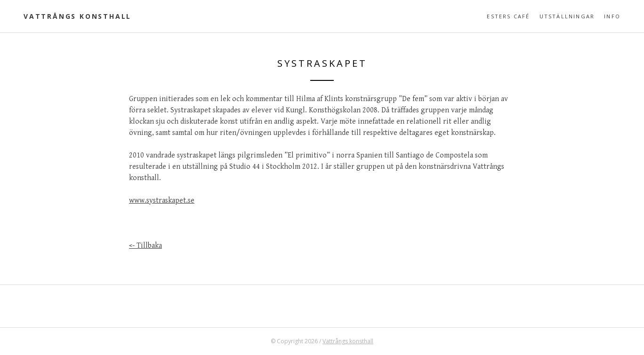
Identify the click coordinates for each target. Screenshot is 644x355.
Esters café (508, 16)
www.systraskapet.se (162, 201)
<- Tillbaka (145, 246)
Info (612, 16)
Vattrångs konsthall (77, 16)
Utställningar (567, 16)
